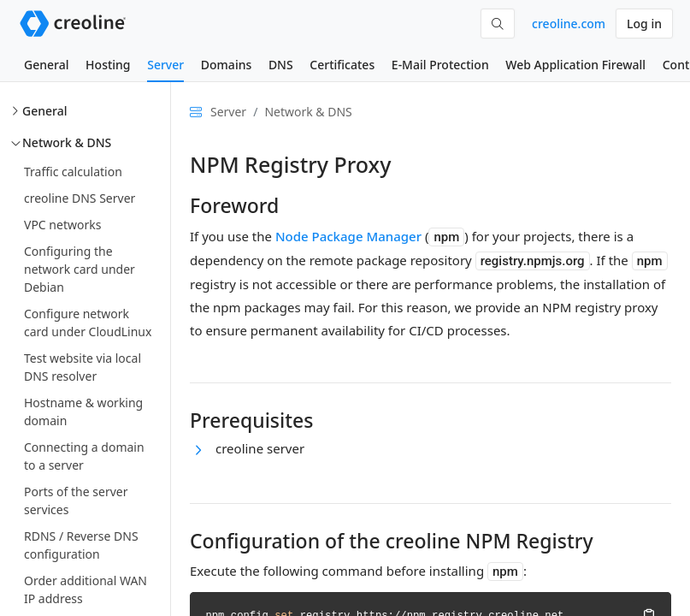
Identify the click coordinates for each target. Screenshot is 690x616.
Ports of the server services (76, 500)
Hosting (108, 65)
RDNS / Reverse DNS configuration (81, 545)
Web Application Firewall (575, 65)
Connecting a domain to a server (84, 456)
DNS (281, 65)
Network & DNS (67, 142)
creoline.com (569, 24)
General (46, 65)
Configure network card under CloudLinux (88, 323)
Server (165, 65)
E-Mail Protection (440, 65)
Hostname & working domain (83, 412)
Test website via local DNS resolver (83, 367)
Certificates (342, 65)
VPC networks (62, 225)
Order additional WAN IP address (86, 589)
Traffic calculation (73, 172)
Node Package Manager (348, 236)
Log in (644, 24)
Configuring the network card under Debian (80, 269)
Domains (226, 65)
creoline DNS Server (80, 198)
